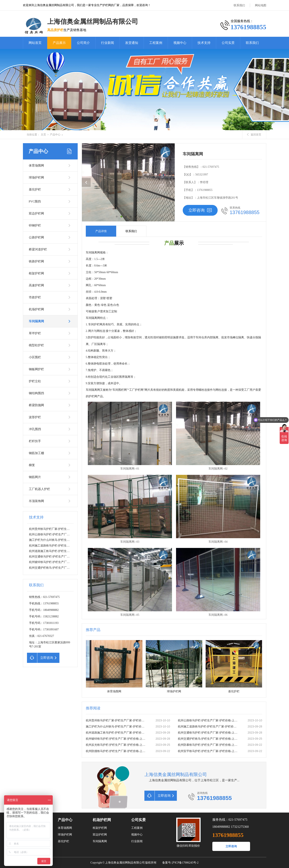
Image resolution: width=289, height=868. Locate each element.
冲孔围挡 (35, 429)
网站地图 (261, 5)
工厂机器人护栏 (39, 489)
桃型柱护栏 (36, 345)
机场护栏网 (36, 309)
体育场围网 (36, 166)
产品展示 (59, 43)
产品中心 (55, 135)
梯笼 (32, 465)
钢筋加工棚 (36, 453)
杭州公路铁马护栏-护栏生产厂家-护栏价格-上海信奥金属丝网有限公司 (73, 534)
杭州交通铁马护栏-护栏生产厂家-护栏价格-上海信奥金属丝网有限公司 (73, 557)
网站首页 (35, 43)
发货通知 (132, 43)
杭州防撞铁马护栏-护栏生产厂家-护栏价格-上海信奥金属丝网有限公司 (116, 751)
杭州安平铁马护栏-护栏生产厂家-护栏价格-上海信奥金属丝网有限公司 (208, 751)
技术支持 (204, 43)
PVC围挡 (35, 201)
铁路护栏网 (36, 261)
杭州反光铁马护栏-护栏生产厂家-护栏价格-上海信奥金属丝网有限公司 (116, 745)
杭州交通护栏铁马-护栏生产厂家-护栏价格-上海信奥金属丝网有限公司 (73, 568)
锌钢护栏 (35, 225)
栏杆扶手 (35, 441)
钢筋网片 (35, 477)
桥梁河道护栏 (38, 249)
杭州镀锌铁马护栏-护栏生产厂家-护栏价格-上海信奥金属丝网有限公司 (73, 562)
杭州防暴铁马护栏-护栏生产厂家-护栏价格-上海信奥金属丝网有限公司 (208, 745)
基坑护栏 (35, 189)
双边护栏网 (36, 213)
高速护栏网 (36, 285)
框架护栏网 (36, 273)
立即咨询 (200, 210)
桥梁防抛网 (36, 405)
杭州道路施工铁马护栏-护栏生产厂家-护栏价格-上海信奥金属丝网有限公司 (116, 733)
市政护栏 (35, 297)
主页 (43, 135)
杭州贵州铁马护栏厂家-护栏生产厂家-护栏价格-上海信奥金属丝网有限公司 (116, 720)
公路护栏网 (36, 237)
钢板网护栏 (36, 369)
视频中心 (180, 43)
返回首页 (254, 135)
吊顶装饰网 (36, 501)
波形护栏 (35, 417)
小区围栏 (35, 357)
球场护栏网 (36, 177)
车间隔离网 (36, 321)
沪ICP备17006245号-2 (185, 863)
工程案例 (156, 43)
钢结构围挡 (36, 393)
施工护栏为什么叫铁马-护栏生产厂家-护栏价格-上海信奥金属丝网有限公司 (116, 727)
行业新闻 (107, 43)
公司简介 (83, 43)
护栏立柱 (35, 381)
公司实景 (228, 43)
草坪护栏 (35, 333)
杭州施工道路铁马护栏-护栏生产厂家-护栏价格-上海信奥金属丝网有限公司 (208, 727)
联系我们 (239, 5)
